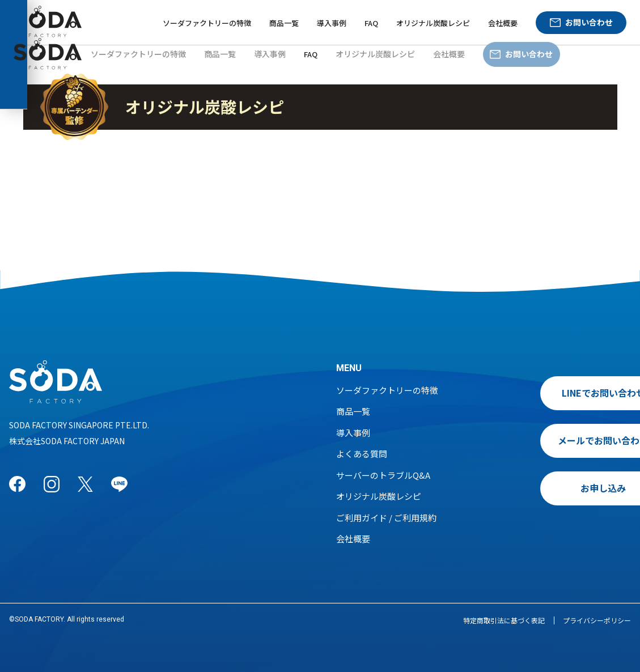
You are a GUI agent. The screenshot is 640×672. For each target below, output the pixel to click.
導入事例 (332, 23)
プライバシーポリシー (597, 620)
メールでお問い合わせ (554, 440)
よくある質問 (362, 454)
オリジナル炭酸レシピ (433, 23)
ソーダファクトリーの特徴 (207, 23)
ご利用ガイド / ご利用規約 (386, 518)
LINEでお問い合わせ (555, 393)
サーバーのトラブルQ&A (383, 475)
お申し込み (554, 488)
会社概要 (503, 23)
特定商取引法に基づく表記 (504, 620)
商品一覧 (284, 23)
